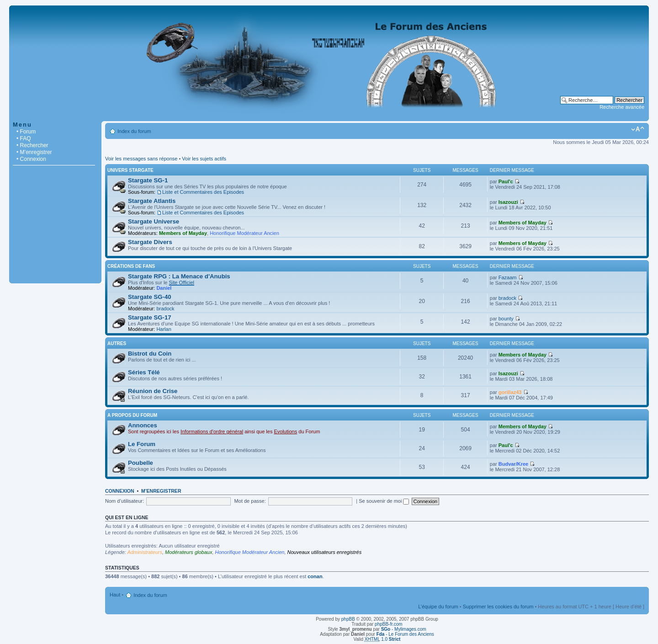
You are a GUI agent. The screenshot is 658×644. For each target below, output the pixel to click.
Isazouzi (508, 202)
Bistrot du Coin (150, 354)
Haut (115, 595)
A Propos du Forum (132, 415)
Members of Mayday (183, 233)
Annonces (143, 425)
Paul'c (506, 181)
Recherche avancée (622, 107)
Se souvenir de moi (384, 501)
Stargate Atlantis (152, 201)
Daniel (164, 288)
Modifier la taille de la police (638, 129)
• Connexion (31, 159)
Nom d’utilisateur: (125, 501)
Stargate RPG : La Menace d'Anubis (179, 276)
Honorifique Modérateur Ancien (244, 233)
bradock (165, 309)
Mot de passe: (250, 501)
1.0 (383, 639)
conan (315, 576)
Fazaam (508, 277)
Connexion (120, 491)
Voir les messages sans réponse (141, 159)
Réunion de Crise (153, 391)
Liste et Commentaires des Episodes (203, 192)
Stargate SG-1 (148, 180)
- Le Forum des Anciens (405, 634)
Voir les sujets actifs (204, 159)
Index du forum (134, 131)
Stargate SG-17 (150, 317)
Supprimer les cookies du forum (498, 607)
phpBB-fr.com (389, 624)
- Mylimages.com (404, 629)
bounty (506, 319)
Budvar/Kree (513, 464)
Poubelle (141, 463)
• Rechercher (32, 145)
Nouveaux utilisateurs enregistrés (325, 552)
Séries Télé (144, 372)
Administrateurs (145, 552)
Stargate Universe (154, 221)
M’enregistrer (161, 491)
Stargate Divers (150, 242)
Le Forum (142, 444)
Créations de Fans (131, 266)
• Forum (26, 132)
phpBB (348, 619)
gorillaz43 (510, 392)
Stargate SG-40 (150, 297)
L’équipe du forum (438, 607)
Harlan (164, 329)
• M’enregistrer (34, 152)
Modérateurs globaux (188, 552)
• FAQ (24, 138)
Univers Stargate (130, 170)
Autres (117, 343)
